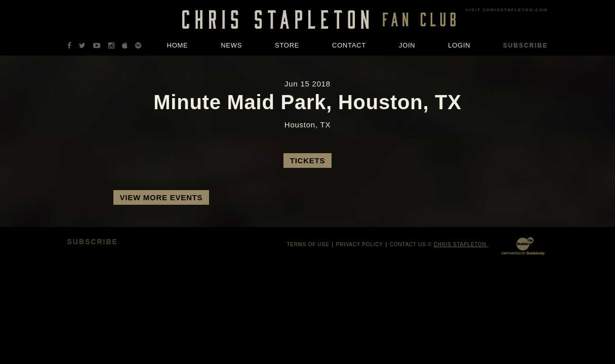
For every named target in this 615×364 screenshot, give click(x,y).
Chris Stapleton (461, 244)
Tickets (307, 161)
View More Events (161, 197)
